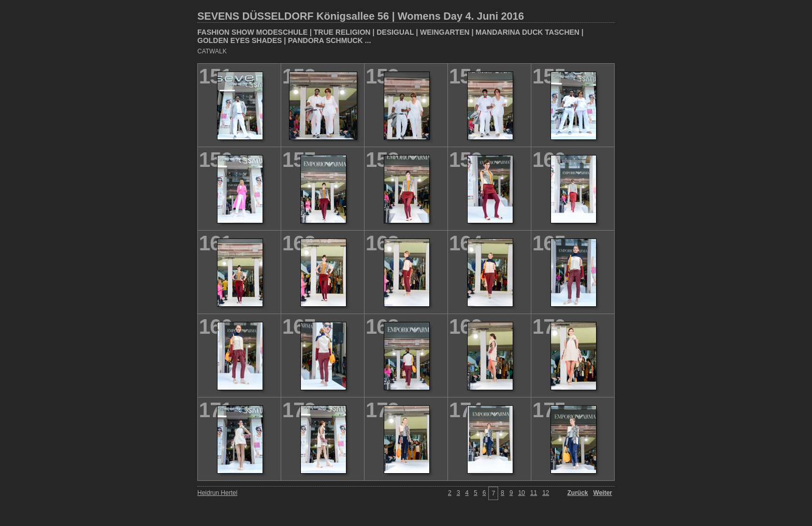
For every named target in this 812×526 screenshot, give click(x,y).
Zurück (578, 493)
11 (534, 493)
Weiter (603, 493)
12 (546, 493)
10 (521, 493)
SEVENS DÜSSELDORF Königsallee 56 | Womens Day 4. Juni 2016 (361, 16)
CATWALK (212, 51)
